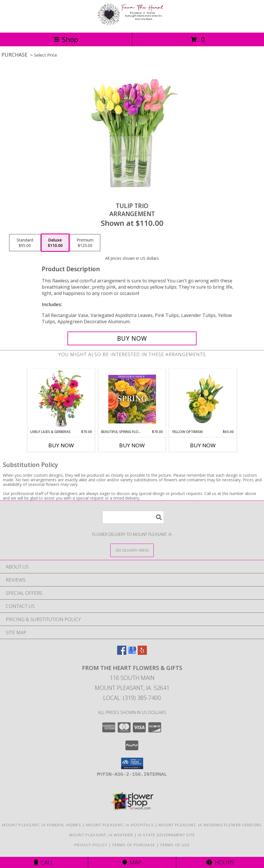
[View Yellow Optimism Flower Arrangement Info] (203, 399)
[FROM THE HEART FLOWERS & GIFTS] (132, 24)
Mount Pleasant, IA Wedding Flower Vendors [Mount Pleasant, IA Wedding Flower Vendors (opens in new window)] (210, 825)
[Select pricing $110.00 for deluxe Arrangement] (55, 243)
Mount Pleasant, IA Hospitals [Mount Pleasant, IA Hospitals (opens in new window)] (120, 825)
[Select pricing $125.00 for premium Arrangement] (85, 243)
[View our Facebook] (122, 653)
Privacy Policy (91, 845)
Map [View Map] (132, 862)
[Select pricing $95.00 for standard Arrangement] (25, 243)
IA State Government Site (166, 835)
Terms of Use (175, 845)
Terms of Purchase (134, 845)
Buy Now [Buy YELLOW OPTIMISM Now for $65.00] (203, 445)
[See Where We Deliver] (132, 550)
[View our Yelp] (142, 653)
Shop (66, 39)
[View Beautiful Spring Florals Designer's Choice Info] (132, 399)
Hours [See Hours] (220, 862)
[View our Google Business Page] (132, 653)
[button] (132, 763)
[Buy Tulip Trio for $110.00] (132, 338)
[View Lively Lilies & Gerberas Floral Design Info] (61, 399)
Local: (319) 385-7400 (132, 698)
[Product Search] (133, 517)
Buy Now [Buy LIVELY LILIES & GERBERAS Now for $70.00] (61, 445)
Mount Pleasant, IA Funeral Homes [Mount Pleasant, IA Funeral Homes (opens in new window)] (42, 825)
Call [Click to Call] (44, 862)
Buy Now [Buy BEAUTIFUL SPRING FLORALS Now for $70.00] (132, 445)
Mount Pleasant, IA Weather (101, 835)
